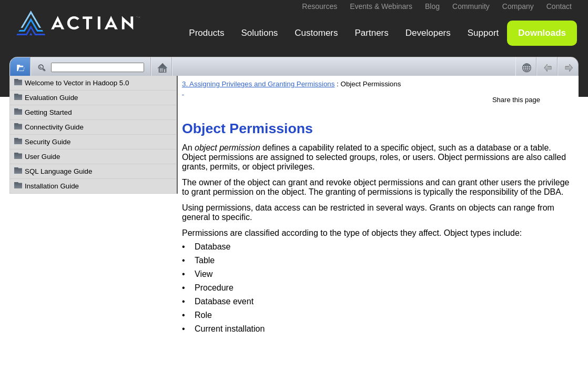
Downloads (542, 33)
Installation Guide (52, 186)
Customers (316, 33)
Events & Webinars (381, 6)
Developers (428, 33)
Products (206, 33)
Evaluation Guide (52, 98)
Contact (559, 6)
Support (483, 33)
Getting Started (48, 112)
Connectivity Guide (54, 127)
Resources (320, 6)
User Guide (42, 157)
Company (518, 6)
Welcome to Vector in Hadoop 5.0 (77, 83)
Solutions (259, 33)
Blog (432, 6)
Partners (372, 33)
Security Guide (48, 142)
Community (471, 6)
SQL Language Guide (58, 171)
